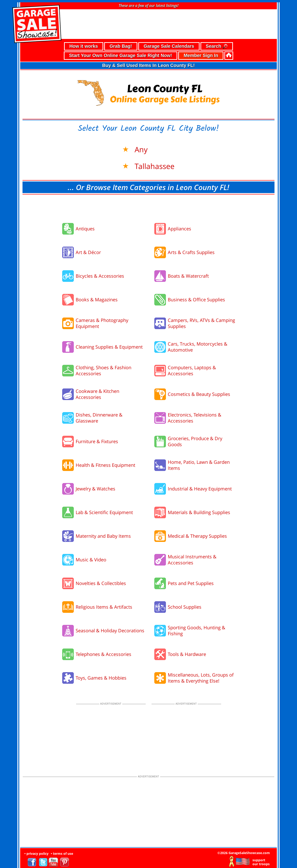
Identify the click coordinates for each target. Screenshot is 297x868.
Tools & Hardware (187, 652)
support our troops (261, 860)
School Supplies (185, 605)
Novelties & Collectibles (101, 581)
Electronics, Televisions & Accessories (195, 415)
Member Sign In (201, 53)
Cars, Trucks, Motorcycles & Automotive (198, 345)
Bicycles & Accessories (100, 274)
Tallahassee (154, 164)
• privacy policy (36, 851)
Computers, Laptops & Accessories (192, 368)
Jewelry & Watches (95, 486)
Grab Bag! (121, 44)
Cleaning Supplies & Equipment (109, 345)
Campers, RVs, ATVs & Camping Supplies (201, 321)
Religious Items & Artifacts (104, 605)
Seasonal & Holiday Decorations (110, 628)
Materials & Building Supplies (199, 510)
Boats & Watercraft (188, 274)
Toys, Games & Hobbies (101, 676)
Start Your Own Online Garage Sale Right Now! (121, 53)
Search (217, 44)
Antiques (85, 226)
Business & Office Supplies (196, 297)
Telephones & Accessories (103, 652)
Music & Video (91, 557)
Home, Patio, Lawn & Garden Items (199, 463)
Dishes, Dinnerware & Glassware (99, 415)
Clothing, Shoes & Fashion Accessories (103, 368)
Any (140, 147)
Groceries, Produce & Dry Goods (195, 439)
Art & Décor (88, 250)
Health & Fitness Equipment (105, 463)
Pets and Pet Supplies (191, 581)
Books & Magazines (97, 297)
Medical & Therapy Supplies (197, 534)
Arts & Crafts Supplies (191, 250)
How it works (84, 44)
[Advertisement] (148, 205)
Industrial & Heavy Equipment (200, 486)
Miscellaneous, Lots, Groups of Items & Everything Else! (201, 676)
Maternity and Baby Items (103, 534)
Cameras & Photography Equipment (102, 321)
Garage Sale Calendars (169, 44)
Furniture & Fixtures (97, 439)
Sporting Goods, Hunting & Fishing (197, 628)
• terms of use (62, 851)
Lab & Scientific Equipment (104, 510)
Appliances (179, 226)
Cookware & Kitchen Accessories (97, 392)
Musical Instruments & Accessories (192, 557)
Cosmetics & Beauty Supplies (199, 392)
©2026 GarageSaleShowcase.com (244, 851)
